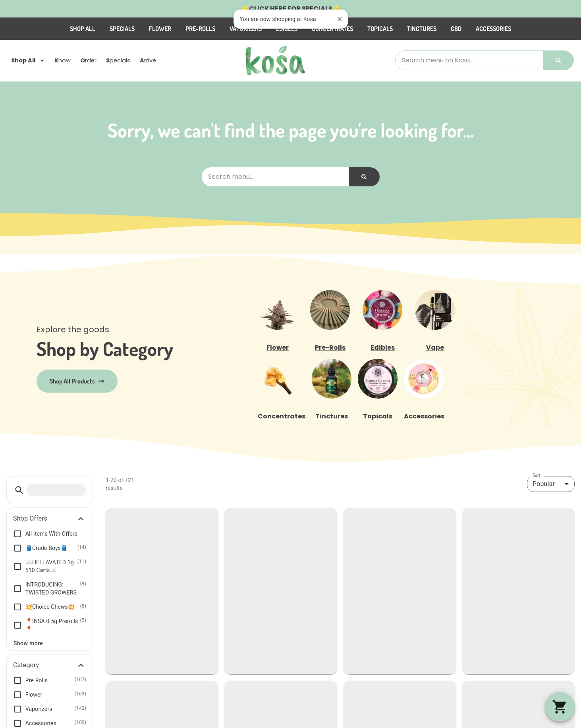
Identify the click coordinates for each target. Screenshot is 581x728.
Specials (122, 29)
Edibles (383, 348)
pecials (118, 61)
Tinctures (422, 29)
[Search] (558, 60)
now (63, 61)
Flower (160, 29)
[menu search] (56, 490)
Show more (28, 643)
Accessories (493, 29)
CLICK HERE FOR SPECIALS (291, 9)
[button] (19, 490)
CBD (456, 29)
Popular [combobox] (544, 484)
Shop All (83, 29)
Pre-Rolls (200, 29)
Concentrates (282, 416)
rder (88, 61)
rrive (148, 61)
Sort (537, 475)
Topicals (380, 29)
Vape (435, 348)
